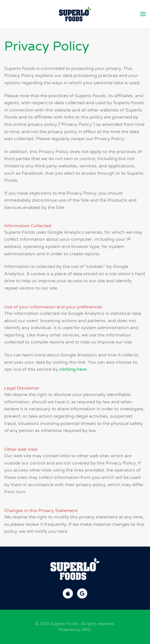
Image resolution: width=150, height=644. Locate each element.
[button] (143, 14)
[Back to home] (75, 14)
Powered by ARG (74, 630)
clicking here (73, 369)
